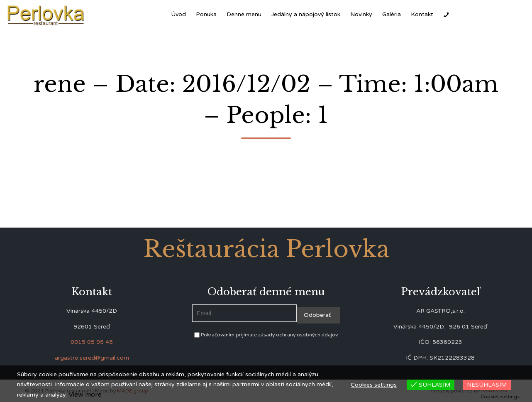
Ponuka (206, 14)
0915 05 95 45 (92, 342)
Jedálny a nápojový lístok (306, 14)
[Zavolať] (446, 15)
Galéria (392, 14)
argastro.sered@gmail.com (92, 358)
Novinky (361, 14)
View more (85, 395)
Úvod (178, 14)
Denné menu (244, 14)
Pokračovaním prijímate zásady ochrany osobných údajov (266, 335)
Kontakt (422, 14)
